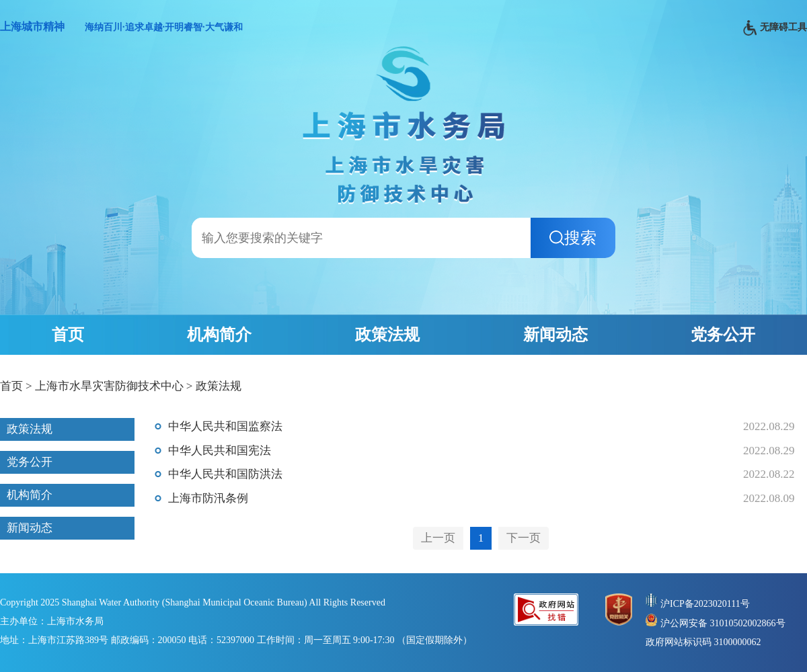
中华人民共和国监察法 (225, 426)
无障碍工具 (775, 28)
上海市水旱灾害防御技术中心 (109, 386)
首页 (68, 335)
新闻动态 (555, 335)
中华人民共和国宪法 (220, 451)
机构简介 (219, 335)
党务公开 (723, 335)
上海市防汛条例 (208, 498)
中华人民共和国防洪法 (225, 474)
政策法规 (387, 335)
